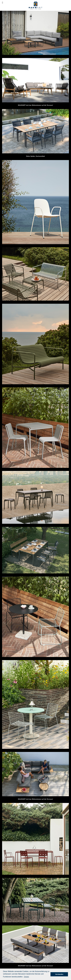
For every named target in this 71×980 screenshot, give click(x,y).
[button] (26, 977)
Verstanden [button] (59, 974)
